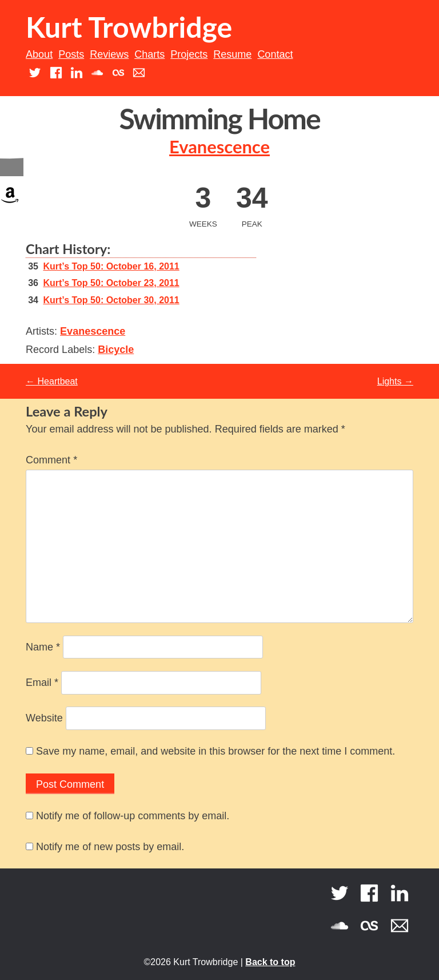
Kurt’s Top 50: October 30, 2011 (111, 300)
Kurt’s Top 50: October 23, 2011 (111, 283)
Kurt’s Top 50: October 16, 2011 (111, 266)
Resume (232, 54)
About (39, 54)
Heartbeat (52, 381)
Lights (395, 381)
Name (43, 647)
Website (44, 718)
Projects (189, 54)
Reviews (109, 54)
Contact (275, 54)
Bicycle (116, 350)
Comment (51, 460)
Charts (149, 54)
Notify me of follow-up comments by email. (133, 816)
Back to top (270, 962)
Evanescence (219, 147)
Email (42, 683)
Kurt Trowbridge (129, 27)
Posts (71, 54)
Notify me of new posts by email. (110, 847)
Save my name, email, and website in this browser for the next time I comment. (215, 751)
